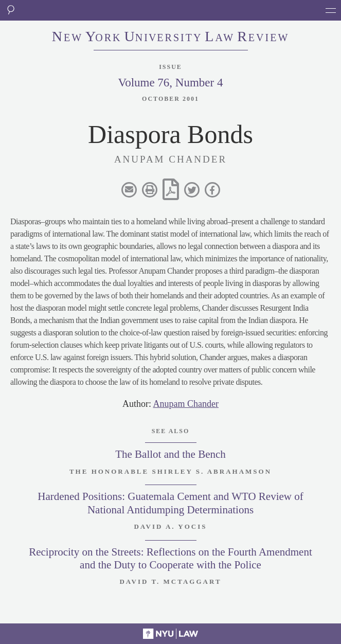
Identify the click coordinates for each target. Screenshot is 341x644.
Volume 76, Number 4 (170, 83)
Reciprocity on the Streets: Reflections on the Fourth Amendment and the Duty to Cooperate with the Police (170, 558)
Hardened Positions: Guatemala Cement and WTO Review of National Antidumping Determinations (170, 503)
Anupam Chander (186, 404)
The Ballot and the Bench (170, 454)
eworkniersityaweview (171, 38)
